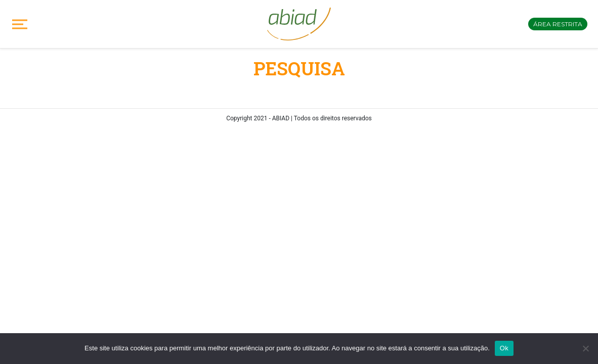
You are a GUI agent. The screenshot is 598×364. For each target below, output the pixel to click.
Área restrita (558, 24)
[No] (585, 348)
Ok (504, 348)
